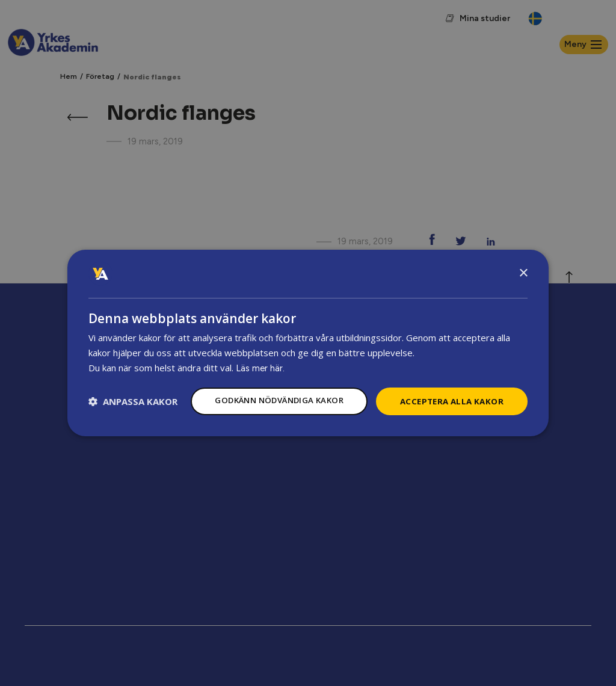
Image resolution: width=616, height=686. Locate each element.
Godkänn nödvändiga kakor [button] (268, 389)
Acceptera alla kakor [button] (449, 390)
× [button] (523, 261)
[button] (133, 424)
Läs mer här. (260, 356)
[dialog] (308, 343)
